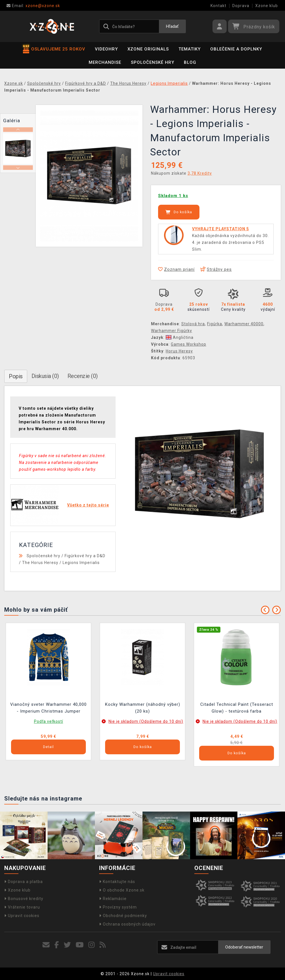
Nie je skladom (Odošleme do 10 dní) (146, 721)
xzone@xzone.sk (33, 6)
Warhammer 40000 (244, 324)
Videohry (106, 49)
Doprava (241, 6)
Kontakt (218, 6)
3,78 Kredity (200, 173)
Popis (16, 376)
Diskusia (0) (45, 376)
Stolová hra (193, 324)
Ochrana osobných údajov (127, 924)
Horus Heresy (179, 351)
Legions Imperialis (81, 563)
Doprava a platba (24, 882)
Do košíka (179, 212)
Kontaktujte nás (117, 882)
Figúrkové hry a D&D (85, 556)
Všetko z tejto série (88, 505)
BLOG (190, 62)
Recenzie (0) (83, 376)
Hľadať (172, 26)
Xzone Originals (148, 49)
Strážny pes (216, 269)
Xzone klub (267, 6)
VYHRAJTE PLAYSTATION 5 (221, 229)
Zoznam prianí (176, 269)
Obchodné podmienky (123, 916)
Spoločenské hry (153, 62)
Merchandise (105, 62)
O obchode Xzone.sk (122, 890)
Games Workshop (189, 344)
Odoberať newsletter (244, 947)
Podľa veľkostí (49, 721)
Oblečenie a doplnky (236, 49)
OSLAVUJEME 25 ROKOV (54, 49)
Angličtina (180, 337)
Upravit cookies (22, 916)
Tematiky (190, 49)
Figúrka (215, 324)
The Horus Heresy (40, 563)
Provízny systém (118, 907)
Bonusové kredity (24, 899)
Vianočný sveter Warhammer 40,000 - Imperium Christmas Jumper (48, 708)
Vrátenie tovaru (22, 907)
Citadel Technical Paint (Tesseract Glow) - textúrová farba (237, 708)
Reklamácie (113, 899)
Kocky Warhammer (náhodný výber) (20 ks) (143, 708)
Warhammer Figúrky (172, 331)
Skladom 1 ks (173, 196)
